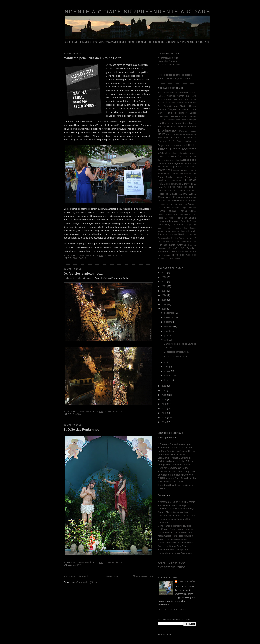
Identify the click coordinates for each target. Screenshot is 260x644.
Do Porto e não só (176, 454)
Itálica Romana (166, 533)
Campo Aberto (166, 512)
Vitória (177, 259)
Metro (194, 170)
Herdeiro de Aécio (182, 526)
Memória (176, 170)
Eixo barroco (171, 134)
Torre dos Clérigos (184, 255)
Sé (182, 248)
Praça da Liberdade (169, 221)
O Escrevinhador (172, 539)
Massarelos (192, 167)
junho (167, 340)
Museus (193, 173)
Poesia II (173, 211)
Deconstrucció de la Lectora (182, 515)
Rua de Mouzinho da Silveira (183, 241)
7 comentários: (114, 412)
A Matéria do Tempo (168, 502)
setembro (169, 326)
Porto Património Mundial (185, 214)
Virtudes (170, 258)
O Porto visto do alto (179, 187)
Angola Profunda (167, 505)
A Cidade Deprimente (169, 65)
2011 (164, 390)
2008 (164, 404)
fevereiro (169, 376)
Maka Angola (165, 536)
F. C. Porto (175, 141)
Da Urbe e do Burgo (169, 123)
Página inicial (112, 576)
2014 (164, 304)
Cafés (193, 110)
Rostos (183, 234)
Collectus (163, 515)
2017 (164, 291)
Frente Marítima (183, 149)
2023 (164, 277)
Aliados (179, 444)
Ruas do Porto (171, 482)
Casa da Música (177, 116)
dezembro (169, 313)
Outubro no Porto (169, 197)
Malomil (188, 533)
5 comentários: (114, 563)
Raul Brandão (190, 228)
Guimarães (184, 153)
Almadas (162, 99)
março (168, 371)
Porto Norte (176, 475)
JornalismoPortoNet (168, 458)
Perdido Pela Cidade (176, 543)
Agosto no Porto (187, 96)
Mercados (185, 170)
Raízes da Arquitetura (178, 549)
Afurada (171, 96)
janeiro (168, 380)
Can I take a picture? (173, 113)
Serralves (192, 248)
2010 (164, 395)
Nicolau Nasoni (174, 177)
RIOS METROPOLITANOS (172, 567)
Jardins (182, 156)
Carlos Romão (187, 582)
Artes (161, 103)
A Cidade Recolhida (181, 92)
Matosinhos (165, 170)
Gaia (161, 153)
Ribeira (173, 235)
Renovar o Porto (172, 478)
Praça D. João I (167, 218)
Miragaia (168, 173)
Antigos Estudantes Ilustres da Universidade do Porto (176, 448)
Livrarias (185, 160)
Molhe (176, 173)
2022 (164, 282)
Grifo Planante (166, 526)
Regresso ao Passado (169, 231)
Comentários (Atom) (86, 582)
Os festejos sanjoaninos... (83, 274)
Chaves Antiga (180, 512)
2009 (164, 399)
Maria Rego (178, 536)
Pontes (192, 211)
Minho (161, 173)
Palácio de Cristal (181, 201)
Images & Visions (186, 529)
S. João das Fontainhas (81, 430)
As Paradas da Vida (168, 58)
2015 (164, 300)
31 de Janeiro (164, 92)
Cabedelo (184, 110)
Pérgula (193, 207)
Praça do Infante (175, 225)
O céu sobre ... (177, 180)
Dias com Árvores (167, 519)
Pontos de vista (165, 214)
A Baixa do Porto (167, 444)
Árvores (171, 103)
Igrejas (193, 153)
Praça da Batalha (187, 218)
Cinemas (192, 116)
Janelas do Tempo (168, 157)
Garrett (175, 153)
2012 (164, 386)
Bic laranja (181, 505)
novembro (169, 317)
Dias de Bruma (172, 126)
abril (167, 367)
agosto (168, 331)
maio (167, 362)
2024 (164, 273)
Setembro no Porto (168, 252)
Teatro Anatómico (183, 553)
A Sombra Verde (187, 502)
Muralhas (184, 173)
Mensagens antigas (143, 576)
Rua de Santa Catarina (172, 245)
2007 (164, 409)
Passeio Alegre (180, 207)
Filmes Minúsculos (167, 61)
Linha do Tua (173, 160)
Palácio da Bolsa (165, 201)
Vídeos (162, 258)
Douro (162, 134)
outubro (168, 322)
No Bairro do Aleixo (176, 461)
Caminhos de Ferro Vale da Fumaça (176, 509)
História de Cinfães (168, 529)
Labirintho (179, 533)
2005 (164, 418)
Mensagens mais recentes (77, 576)
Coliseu (161, 120)
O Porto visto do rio (185, 191)
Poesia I (162, 211)
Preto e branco (174, 228)
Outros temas (188, 194)
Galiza (168, 153)
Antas (181, 99)
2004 (164, 422)
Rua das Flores (177, 238)
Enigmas (181, 134)
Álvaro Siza (172, 99)
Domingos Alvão (188, 131)
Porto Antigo (184, 471)
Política (183, 211)
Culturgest (192, 120)
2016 (164, 295)
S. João (77, 414)
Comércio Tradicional (176, 120)
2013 (164, 309)
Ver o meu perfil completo (174, 610)
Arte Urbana (190, 99)
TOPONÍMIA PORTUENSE (172, 563)
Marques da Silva (177, 167)
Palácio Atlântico (189, 197)
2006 (164, 413)
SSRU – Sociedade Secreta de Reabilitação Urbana (176, 485)
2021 (164, 286)
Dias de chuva (189, 126)
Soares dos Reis (185, 252)
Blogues (173, 109)
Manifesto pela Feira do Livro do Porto (93, 58)
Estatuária (176, 138)
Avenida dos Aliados (176, 106)
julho (167, 336)
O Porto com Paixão (173, 184)
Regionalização (166, 553)
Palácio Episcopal (178, 204)
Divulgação (80, 258)
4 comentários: (114, 256)
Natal (161, 177)
